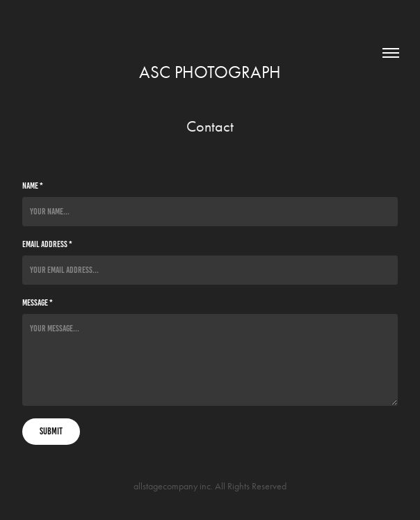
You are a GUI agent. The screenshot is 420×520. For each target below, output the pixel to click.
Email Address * (47, 244)
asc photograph (210, 72)
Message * (38, 303)
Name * (33, 186)
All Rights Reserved (251, 486)
